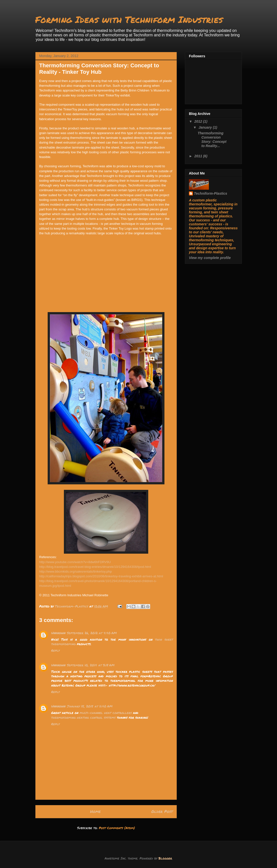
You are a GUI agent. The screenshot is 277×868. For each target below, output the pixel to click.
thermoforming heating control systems (83, 717)
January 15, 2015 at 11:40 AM (90, 706)
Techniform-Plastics (210, 193)
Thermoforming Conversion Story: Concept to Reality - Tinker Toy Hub (99, 69)
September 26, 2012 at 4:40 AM (92, 633)
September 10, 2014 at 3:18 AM (91, 665)
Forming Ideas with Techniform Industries (129, 19)
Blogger (165, 858)
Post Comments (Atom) (117, 828)
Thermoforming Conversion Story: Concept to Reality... (212, 139)
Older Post (162, 811)
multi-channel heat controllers (106, 713)
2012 (199, 121)
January (206, 127)
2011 (199, 156)
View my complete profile (210, 258)
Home (95, 811)
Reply (55, 650)
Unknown (58, 633)
